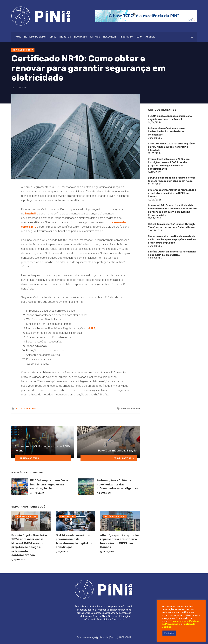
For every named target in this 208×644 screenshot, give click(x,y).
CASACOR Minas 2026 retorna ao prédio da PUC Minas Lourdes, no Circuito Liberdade (171, 147)
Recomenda (126, 37)
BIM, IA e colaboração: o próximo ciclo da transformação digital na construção (74, 541)
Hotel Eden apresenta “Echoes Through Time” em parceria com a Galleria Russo (171, 226)
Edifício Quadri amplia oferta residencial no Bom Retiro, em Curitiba (172, 253)
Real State (110, 37)
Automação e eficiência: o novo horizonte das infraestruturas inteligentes (117, 484)
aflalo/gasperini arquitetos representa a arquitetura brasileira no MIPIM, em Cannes (120, 541)
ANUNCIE (150, 37)
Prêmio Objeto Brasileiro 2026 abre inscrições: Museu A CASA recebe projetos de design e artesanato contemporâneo (29, 545)
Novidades (81, 37)
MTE (92, 328)
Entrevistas (67, 516)
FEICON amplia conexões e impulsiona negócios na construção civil (49, 484)
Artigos (95, 37)
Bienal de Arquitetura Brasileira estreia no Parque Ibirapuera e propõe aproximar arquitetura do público (172, 240)
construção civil (131, 409)
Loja (139, 37)
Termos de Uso (179, 621)
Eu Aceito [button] (169, 633)
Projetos (65, 37)
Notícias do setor (35, 37)
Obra (53, 37)
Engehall (30, 213)
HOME (18, 37)
